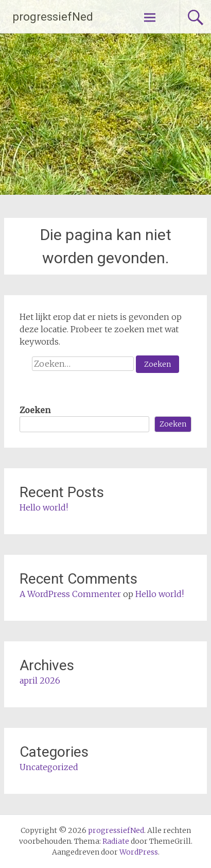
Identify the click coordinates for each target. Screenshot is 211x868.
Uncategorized (49, 767)
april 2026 (40, 680)
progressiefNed (53, 17)
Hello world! (44, 507)
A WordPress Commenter (70, 594)
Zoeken (35, 410)
